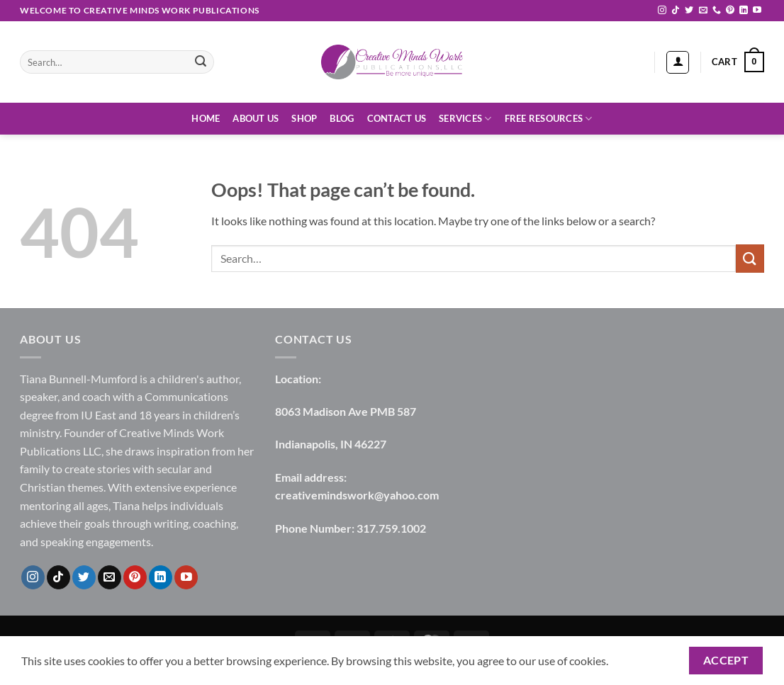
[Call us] (717, 11)
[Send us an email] (703, 11)
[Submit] (201, 62)
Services (465, 119)
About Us (256, 118)
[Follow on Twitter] (689, 11)
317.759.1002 (391, 528)
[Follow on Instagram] (662, 11)
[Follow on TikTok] (676, 11)
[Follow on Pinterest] (730, 11)
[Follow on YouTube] (757, 11)
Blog (342, 118)
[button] (678, 62)
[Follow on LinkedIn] (744, 11)
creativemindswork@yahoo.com (357, 495)
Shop (304, 118)
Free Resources (549, 119)
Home (206, 118)
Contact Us (397, 118)
